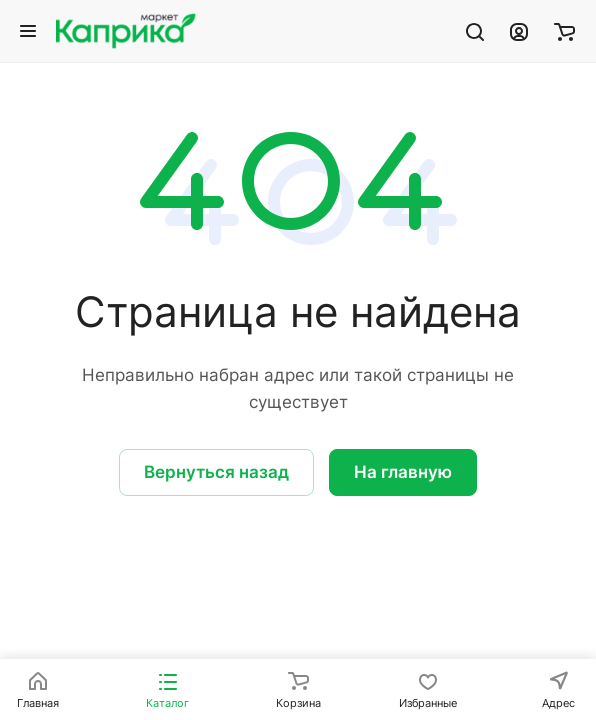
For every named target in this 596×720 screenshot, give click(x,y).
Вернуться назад (216, 472)
